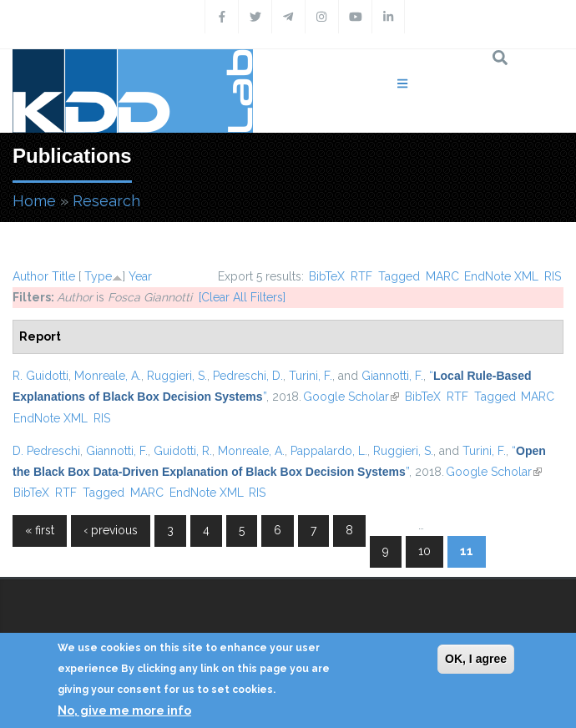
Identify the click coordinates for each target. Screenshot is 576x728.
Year (140, 276)
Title (63, 276)
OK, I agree (476, 659)
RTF (361, 276)
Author (30, 276)
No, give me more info (124, 710)
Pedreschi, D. (248, 376)
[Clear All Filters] (242, 297)
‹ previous (111, 530)
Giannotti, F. (392, 376)
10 (424, 551)
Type (98, 276)
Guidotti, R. (183, 451)
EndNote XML (501, 276)
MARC (442, 276)
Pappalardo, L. (329, 451)
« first (40, 530)
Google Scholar (351, 397)
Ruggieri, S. (177, 376)
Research (106, 201)
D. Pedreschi (46, 451)
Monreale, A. (108, 376)
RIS (553, 276)
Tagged (399, 276)
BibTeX (327, 276)
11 (467, 551)
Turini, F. (311, 376)
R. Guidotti (40, 376)
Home (34, 201)
